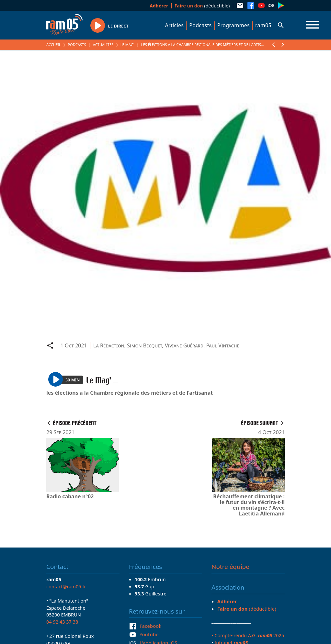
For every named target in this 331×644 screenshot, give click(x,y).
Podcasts (200, 25)
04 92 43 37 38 (62, 622)
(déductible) (202, 6)
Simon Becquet (144, 345)
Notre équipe (230, 567)
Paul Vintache (223, 345)
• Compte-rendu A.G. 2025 (248, 635)
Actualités (103, 45)
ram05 (263, 25)
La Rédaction (109, 345)
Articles (175, 25)
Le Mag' (127, 45)
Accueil (54, 45)
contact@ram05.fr (66, 586)
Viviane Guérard (184, 345)
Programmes (234, 25)
